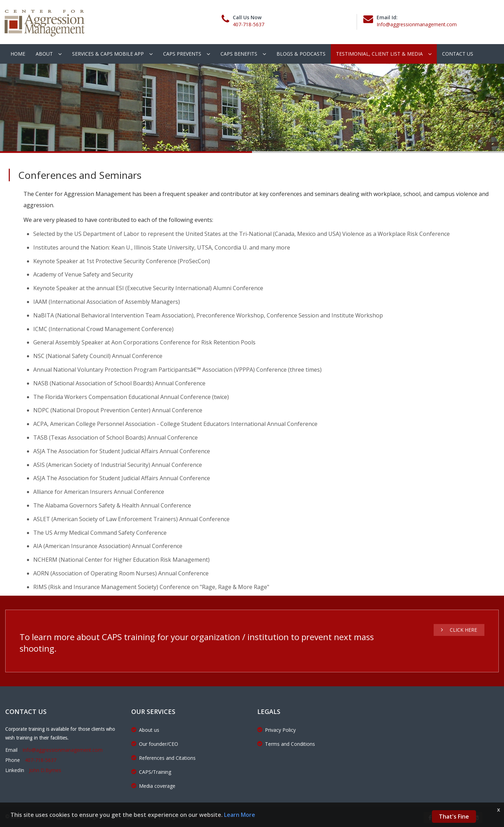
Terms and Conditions (286, 744)
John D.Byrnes (45, 770)
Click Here (459, 630)
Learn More (240, 815)
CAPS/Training (151, 772)
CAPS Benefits (239, 54)
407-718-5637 (248, 24)
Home (18, 54)
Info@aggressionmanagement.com (417, 24)
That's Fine (454, 817)
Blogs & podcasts (301, 54)
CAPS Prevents (182, 54)
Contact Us (458, 54)
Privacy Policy (276, 730)
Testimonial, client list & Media (379, 54)
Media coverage (153, 786)
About (44, 54)
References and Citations (163, 758)
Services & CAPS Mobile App (108, 54)
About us (145, 730)
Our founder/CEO (155, 744)
